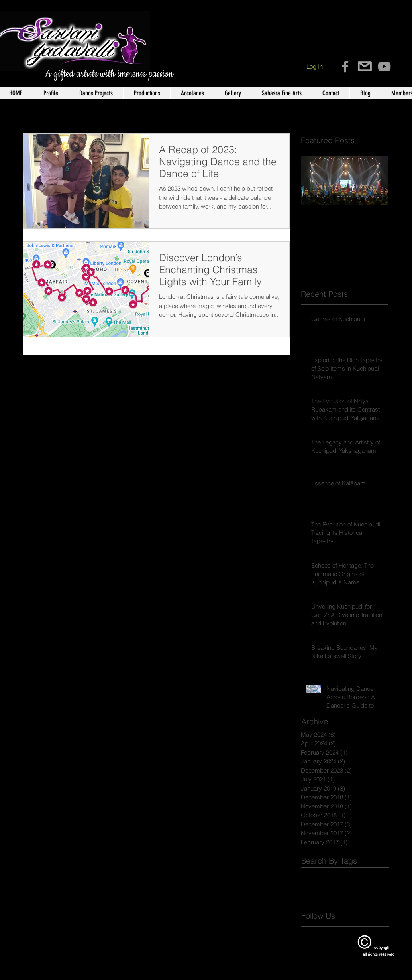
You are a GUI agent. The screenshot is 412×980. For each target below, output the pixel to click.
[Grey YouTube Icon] (384, 66)
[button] (51, 93)
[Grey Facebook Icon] (345, 66)
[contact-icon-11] (365, 66)
